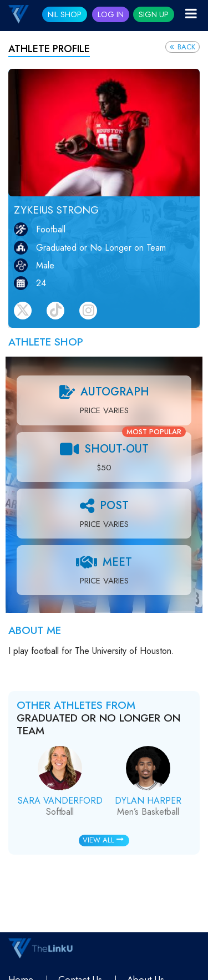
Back (182, 47)
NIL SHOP (65, 14)
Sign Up (154, 14)
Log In (111, 14)
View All (103, 840)
